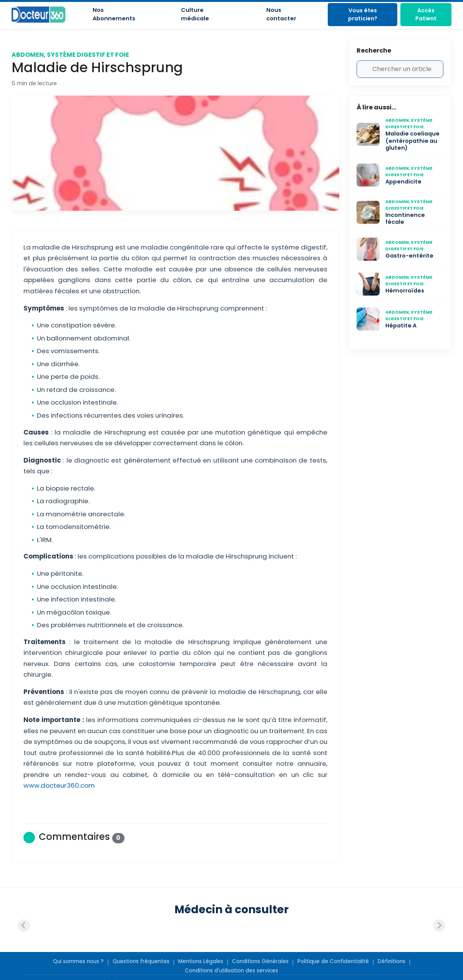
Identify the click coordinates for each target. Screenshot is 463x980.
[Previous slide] (24, 925)
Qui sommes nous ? (78, 961)
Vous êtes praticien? (363, 14)
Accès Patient (426, 14)
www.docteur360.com (59, 785)
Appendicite (403, 182)
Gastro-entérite (409, 256)
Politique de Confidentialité (333, 961)
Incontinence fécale (405, 219)
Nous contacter (281, 14)
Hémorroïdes (405, 291)
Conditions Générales (260, 961)
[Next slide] (439, 925)
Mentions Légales (201, 961)
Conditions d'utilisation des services (231, 971)
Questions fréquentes (141, 961)
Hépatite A (401, 326)
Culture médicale (195, 14)
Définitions (392, 961)
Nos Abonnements (114, 14)
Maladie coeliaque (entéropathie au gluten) (412, 141)
